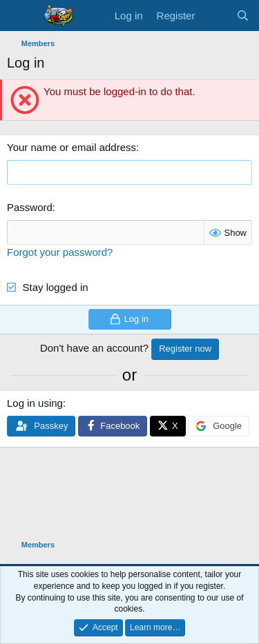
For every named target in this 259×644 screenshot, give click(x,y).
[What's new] (215, 16)
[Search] (243, 16)
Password (30, 207)
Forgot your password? (60, 252)
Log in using (35, 403)
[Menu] (19, 16)
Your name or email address (71, 147)
